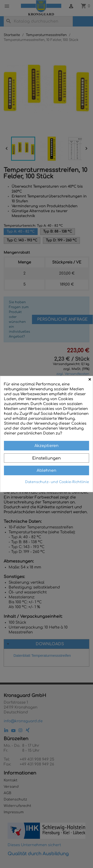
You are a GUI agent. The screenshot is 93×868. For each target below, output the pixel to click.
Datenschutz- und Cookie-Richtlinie (57, 482)
